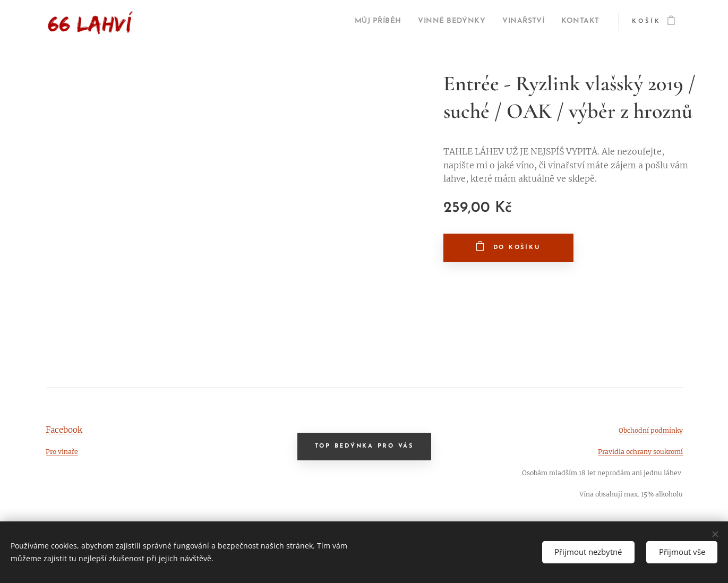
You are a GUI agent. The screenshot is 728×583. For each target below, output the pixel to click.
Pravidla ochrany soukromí (640, 452)
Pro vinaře (62, 452)
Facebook (64, 430)
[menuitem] (350, 22)
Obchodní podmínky (650, 430)
